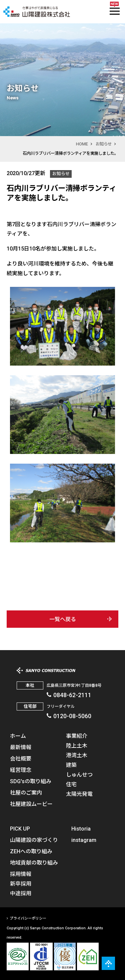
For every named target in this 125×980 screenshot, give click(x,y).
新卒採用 (21, 883)
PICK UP (20, 828)
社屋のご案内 (26, 792)
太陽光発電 (79, 794)
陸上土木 (77, 745)
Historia (81, 828)
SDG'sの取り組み (31, 781)
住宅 (71, 784)
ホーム (18, 736)
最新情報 (21, 747)
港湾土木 (77, 755)
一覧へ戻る (63, 619)
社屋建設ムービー (31, 804)
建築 (71, 765)
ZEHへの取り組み (31, 851)
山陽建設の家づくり (34, 840)
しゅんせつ (79, 774)
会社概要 (21, 758)
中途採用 (21, 893)
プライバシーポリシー (28, 918)
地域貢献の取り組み (34, 862)
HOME (82, 144)
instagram (84, 840)
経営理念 (21, 770)
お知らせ (104, 144)
